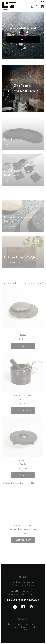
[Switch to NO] (43, 1)
